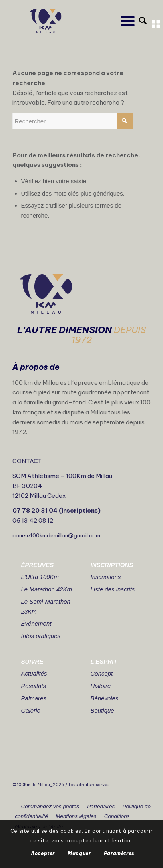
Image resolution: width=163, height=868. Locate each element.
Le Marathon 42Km (47, 589)
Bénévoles (105, 698)
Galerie (31, 710)
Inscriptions (106, 577)
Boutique (102, 710)
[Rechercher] (139, 21)
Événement (36, 623)
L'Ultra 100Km (40, 577)
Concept (102, 673)
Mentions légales (76, 816)
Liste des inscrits (113, 589)
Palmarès (34, 698)
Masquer (79, 853)
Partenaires (101, 806)
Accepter (43, 853)
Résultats (34, 686)
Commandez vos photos (50, 806)
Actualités (34, 673)
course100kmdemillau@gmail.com (56, 535)
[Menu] (124, 21)
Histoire (101, 686)
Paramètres (119, 853)
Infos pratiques (41, 636)
